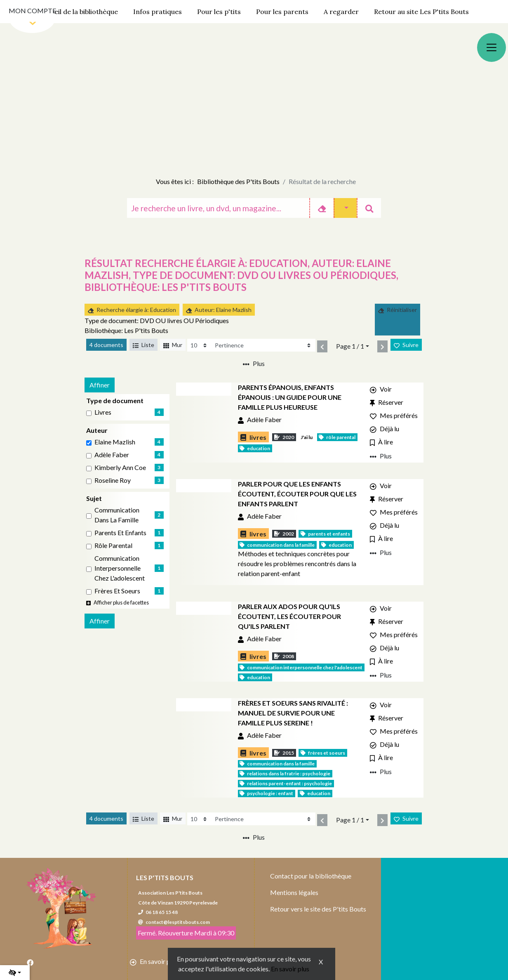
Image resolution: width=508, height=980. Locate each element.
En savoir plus (290, 969)
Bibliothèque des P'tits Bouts (238, 181)
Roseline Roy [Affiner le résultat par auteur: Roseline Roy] (113, 480)
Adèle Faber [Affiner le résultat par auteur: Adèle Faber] (112, 455)
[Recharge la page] (199, 345)
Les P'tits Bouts (165, 877)
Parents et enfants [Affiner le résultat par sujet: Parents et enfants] (120, 533)
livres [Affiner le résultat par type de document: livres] (103, 412)
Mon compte (32, 11)
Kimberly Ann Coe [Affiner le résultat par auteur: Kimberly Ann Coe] (120, 467)
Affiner (100, 385)
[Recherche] (218, 208)
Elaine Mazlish (115, 442)
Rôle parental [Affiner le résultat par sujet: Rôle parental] (113, 545)
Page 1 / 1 (350, 346)
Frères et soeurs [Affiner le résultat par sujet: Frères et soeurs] (117, 591)
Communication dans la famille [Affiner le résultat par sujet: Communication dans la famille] (117, 515)
